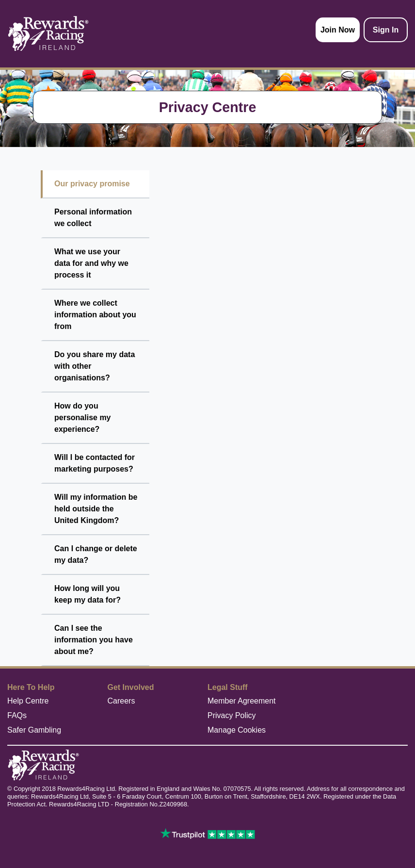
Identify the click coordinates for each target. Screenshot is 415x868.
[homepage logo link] (48, 34)
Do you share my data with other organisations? (95, 366)
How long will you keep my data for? (88, 594)
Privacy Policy (232, 715)
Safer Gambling (34, 730)
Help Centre (28, 701)
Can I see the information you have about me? (94, 640)
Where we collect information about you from (95, 315)
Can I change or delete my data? (96, 554)
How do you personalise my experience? (83, 418)
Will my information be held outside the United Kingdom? (96, 509)
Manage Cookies (237, 730)
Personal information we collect (93, 218)
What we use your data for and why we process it (91, 263)
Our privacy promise (92, 184)
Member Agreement (242, 701)
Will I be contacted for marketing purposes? (95, 463)
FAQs (17, 715)
